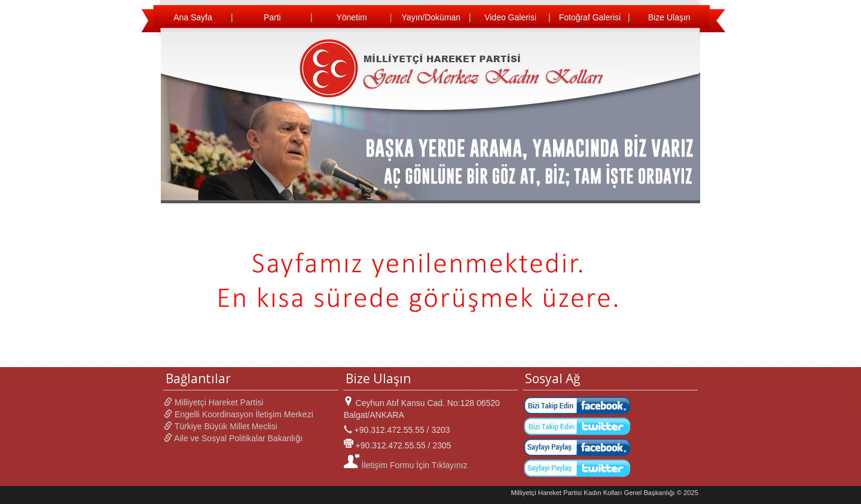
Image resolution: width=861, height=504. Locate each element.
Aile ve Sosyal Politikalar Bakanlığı (233, 438)
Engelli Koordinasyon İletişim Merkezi (239, 414)
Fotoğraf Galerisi (590, 17)
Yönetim (351, 17)
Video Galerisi (510, 17)
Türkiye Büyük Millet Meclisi (221, 426)
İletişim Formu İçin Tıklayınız (406, 465)
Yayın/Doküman (431, 17)
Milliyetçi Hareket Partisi (213, 402)
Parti (272, 17)
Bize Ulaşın (669, 17)
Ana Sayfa (193, 17)
